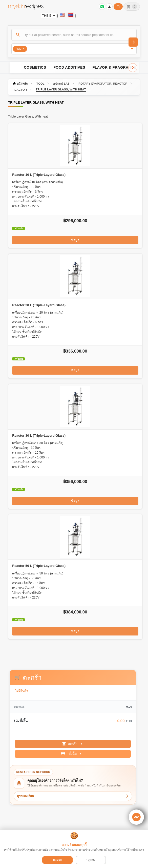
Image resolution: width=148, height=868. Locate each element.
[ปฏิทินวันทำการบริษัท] (118, 7)
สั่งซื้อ (72, 754)
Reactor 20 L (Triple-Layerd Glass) (39, 305)
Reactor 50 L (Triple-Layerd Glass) (39, 566)
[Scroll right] (133, 68)
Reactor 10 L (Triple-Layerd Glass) (39, 175)
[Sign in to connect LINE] (102, 7)
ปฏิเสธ (91, 860)
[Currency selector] (49, 16)
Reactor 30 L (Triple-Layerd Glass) (39, 436)
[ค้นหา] (74, 35)
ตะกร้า (73, 744)
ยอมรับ (57, 860)
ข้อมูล (75, 240)
